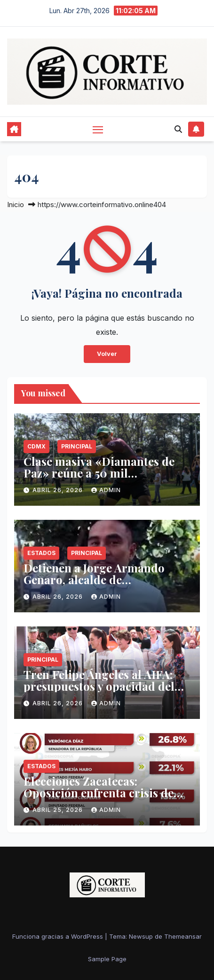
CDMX (36, 446)
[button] (178, 129)
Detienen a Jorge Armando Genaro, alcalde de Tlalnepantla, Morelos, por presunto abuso (95, 585)
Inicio (16, 204)
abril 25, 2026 (59, 810)
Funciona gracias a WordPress (59, 936)
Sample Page (107, 959)
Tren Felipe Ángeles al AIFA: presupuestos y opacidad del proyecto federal (99, 686)
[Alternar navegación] (98, 129)
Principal (77, 446)
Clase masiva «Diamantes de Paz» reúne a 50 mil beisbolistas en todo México (99, 473)
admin (106, 490)
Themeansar (183, 936)
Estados (41, 553)
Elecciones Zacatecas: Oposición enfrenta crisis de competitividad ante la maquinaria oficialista (99, 799)
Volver (107, 354)
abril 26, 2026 (59, 490)
